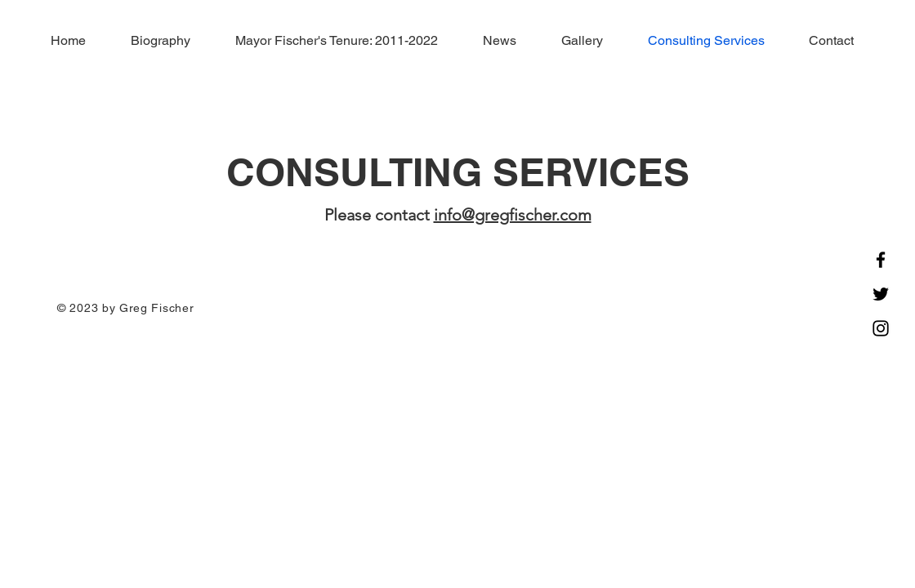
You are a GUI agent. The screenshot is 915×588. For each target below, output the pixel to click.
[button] (326, 41)
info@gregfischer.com (513, 215)
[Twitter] (881, 294)
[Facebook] (881, 260)
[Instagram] (881, 328)
